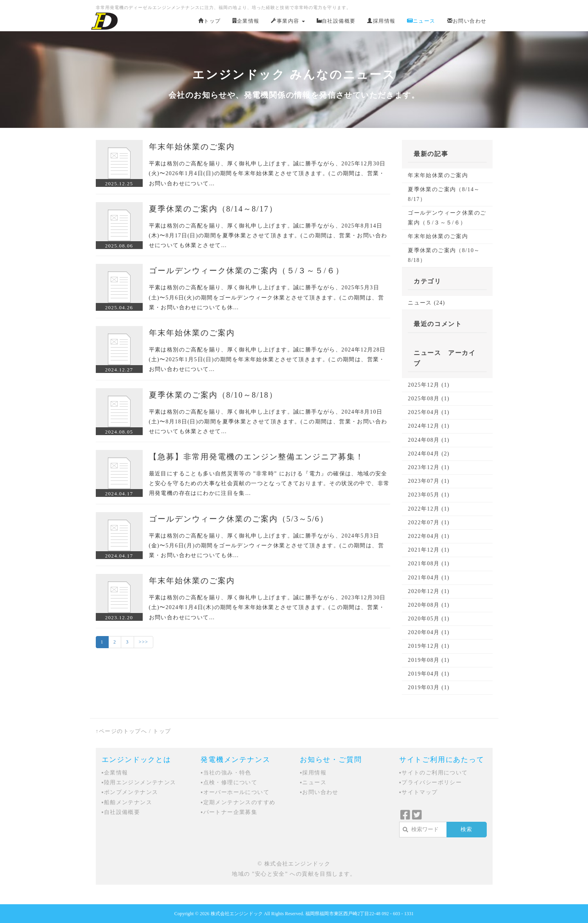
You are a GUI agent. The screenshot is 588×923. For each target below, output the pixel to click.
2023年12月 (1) (429, 467)
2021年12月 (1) (429, 550)
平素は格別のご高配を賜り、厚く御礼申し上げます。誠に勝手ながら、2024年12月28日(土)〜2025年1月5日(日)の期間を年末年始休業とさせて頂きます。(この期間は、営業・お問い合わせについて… (267, 359)
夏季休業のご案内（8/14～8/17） (213, 209)
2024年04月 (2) (429, 454)
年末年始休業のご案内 (192, 147)
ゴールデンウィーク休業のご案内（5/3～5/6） (239, 519)
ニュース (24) (426, 303)
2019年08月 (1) (429, 660)
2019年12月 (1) (429, 646)
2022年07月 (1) (429, 522)
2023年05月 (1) (429, 495)
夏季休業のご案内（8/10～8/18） (213, 395)
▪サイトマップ (419, 792)
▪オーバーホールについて (235, 792)
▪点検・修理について (229, 782)
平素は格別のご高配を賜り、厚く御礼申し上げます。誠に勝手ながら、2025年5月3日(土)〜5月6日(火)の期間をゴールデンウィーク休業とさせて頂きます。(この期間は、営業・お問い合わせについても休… (267, 297)
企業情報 (246, 21)
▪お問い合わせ (319, 792)
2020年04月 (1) (429, 632)
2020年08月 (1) (429, 605)
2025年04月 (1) (429, 412)
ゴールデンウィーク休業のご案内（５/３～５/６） (246, 271)
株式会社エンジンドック (237, 914)
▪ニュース (313, 782)
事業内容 (288, 21)
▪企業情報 (115, 773)
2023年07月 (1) (429, 481)
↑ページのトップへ (122, 731)
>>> (144, 642)
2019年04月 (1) (429, 674)
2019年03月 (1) (429, 687)
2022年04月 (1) (429, 536)
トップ (210, 21)
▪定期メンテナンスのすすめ (238, 802)
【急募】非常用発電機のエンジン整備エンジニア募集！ (256, 457)
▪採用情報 (313, 773)
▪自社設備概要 (121, 812)
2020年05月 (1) (429, 619)
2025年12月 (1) (429, 385)
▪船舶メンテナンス (127, 802)
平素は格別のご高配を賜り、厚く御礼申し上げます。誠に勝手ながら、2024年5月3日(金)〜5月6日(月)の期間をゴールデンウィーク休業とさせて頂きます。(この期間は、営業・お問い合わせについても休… (267, 546)
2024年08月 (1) (429, 440)
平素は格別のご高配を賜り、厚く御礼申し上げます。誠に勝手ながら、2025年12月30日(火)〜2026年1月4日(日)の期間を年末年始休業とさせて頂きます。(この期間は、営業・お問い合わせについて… (267, 173)
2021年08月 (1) (429, 564)
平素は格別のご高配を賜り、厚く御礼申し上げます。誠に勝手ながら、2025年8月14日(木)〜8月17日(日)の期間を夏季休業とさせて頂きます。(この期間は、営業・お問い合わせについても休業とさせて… (268, 236)
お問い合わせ (467, 21)
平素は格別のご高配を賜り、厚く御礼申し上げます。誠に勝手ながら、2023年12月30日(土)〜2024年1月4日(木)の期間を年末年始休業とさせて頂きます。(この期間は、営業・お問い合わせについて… (267, 607)
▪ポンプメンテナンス (130, 792)
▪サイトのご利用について (434, 773)
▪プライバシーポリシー (430, 782)
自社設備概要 (336, 21)
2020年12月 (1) (429, 591)
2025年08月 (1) (429, 399)
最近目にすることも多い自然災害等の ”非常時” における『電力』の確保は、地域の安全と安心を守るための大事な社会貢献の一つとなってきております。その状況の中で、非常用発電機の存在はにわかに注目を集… (269, 483)
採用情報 (381, 21)
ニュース (421, 21)
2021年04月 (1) (429, 578)
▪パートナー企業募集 (229, 812)
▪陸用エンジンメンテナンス (139, 782)
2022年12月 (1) (429, 509)
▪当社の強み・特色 (226, 773)
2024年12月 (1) (429, 426)
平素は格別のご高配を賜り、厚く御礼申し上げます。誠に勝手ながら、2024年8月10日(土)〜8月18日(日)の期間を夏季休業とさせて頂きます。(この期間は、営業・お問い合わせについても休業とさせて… (268, 422)
